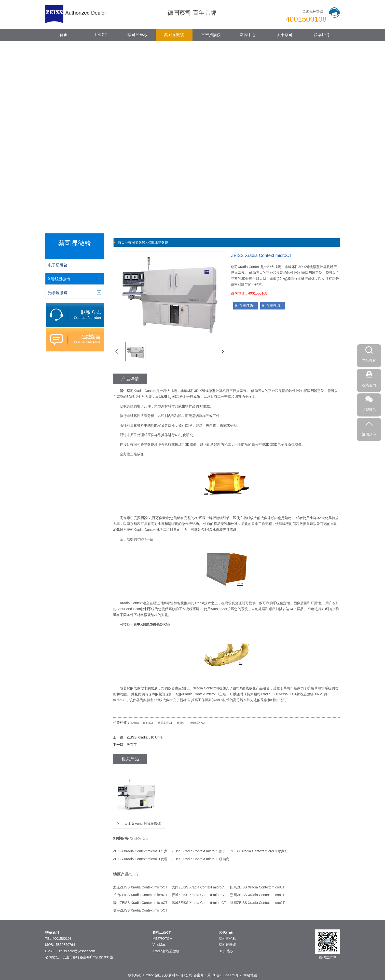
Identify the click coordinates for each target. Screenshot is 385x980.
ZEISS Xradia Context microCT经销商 (201, 859)
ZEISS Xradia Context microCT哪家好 (259, 851)
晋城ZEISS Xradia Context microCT (199, 895)
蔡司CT (181, 723)
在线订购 (246, 306)
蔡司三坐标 (137, 35)
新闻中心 (248, 35)
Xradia (135, 723)
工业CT (100, 35)
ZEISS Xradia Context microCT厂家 (140, 851)
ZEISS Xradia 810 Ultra (145, 737)
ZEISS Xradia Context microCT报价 (199, 851)
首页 (64, 35)
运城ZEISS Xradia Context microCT (199, 903)
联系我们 (321, 35)
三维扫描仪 (211, 35)
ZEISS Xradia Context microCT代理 (140, 859)
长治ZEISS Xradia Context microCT (140, 895)
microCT (148, 723)
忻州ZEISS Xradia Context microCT (257, 903)
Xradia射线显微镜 (166, 951)
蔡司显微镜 (174, 35)
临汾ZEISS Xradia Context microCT (140, 910)
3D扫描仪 (226, 951)
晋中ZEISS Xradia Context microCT (140, 903)
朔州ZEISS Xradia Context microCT (257, 895)
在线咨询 (273, 306)
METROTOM (162, 939)
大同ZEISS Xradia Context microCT (199, 887)
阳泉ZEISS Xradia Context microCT (257, 887)
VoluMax (159, 945)
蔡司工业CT (165, 723)
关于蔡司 (285, 35)
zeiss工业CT (198, 723)
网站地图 (250, 975)
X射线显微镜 (158, 242)
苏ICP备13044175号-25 (225, 975)
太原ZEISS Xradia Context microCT (140, 887)
